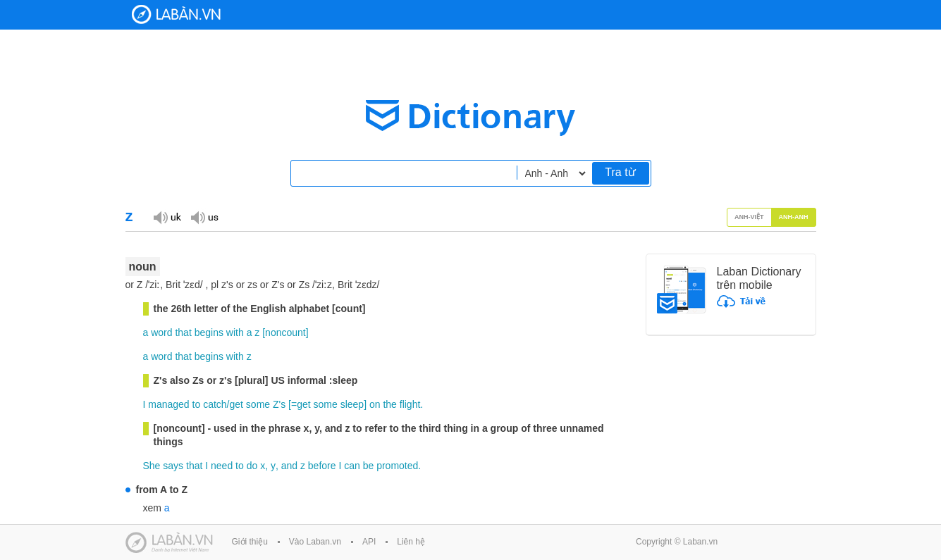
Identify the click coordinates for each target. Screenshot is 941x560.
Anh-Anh (794, 217)
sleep (352, 404)
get (236, 404)
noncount (285, 332)
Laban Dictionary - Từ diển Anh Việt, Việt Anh (176, 14)
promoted (397, 466)
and (289, 466)
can (352, 466)
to (197, 404)
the (389, 404)
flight (410, 404)
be (369, 466)
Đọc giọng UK (167, 217)
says (173, 466)
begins (209, 332)
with (235, 332)
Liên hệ (411, 542)
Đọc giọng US (204, 217)
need (222, 466)
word (161, 332)
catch (215, 404)
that (183, 332)
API (369, 542)
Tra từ (620, 172)
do (252, 466)
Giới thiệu (250, 542)
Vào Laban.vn (315, 542)
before (322, 466)
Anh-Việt (749, 217)
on (375, 404)
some (258, 404)
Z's (279, 404)
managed (168, 404)
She (152, 466)
